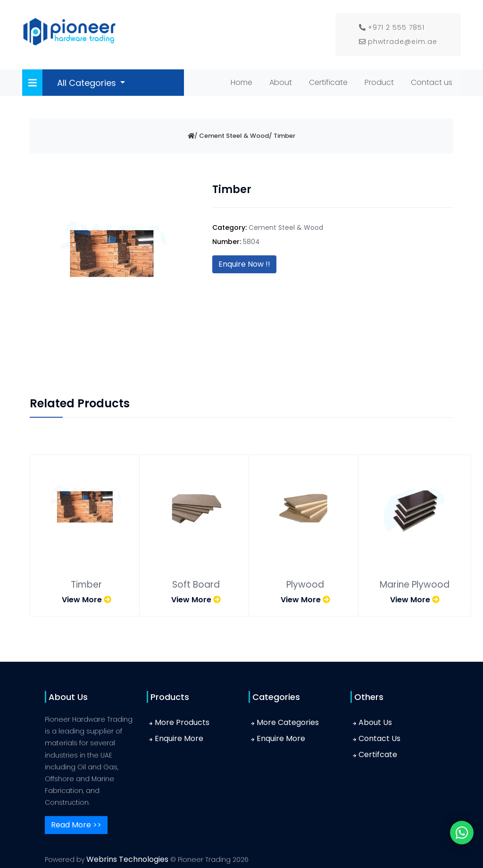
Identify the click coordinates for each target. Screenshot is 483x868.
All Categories (88, 83)
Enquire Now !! (244, 264)
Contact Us (379, 738)
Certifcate (378, 754)
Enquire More (179, 738)
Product (379, 82)
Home (243, 82)
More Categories (288, 722)
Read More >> (76, 825)
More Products (182, 722)
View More (87, 600)
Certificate (328, 82)
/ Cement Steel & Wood (232, 136)
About (281, 82)
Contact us (432, 82)
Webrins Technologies (128, 859)
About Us (375, 722)
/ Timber (282, 136)
